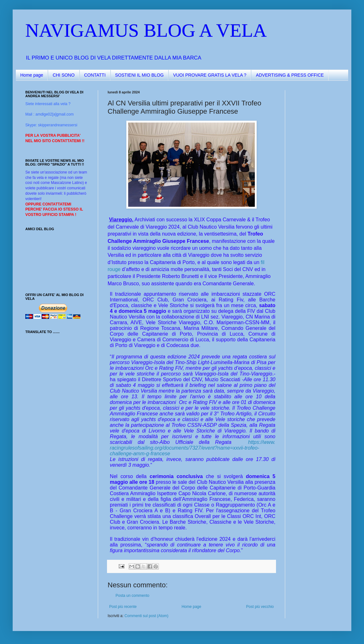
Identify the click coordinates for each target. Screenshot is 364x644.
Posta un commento (132, 596)
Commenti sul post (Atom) (146, 616)
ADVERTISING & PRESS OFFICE (290, 75)
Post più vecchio (260, 607)
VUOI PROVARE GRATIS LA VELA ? (210, 75)
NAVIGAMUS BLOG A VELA (146, 30)
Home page (32, 75)
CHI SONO (63, 75)
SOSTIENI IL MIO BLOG (140, 75)
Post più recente (123, 607)
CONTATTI (95, 75)
